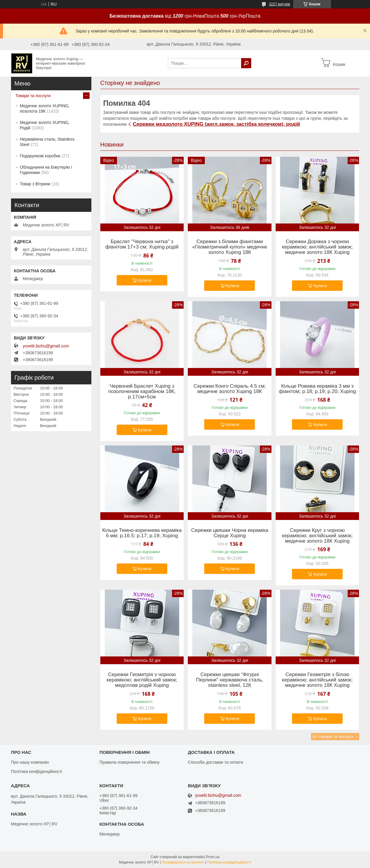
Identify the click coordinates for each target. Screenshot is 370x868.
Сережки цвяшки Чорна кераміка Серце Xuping (230, 533)
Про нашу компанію (30, 762)
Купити (145, 280)
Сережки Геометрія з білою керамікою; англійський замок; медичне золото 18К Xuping (317, 680)
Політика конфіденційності (37, 771)
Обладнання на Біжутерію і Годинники (46, 170)
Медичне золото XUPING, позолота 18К (45, 108)
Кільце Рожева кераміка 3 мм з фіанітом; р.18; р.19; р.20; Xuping (317, 389)
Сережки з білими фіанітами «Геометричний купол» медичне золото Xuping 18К (230, 247)
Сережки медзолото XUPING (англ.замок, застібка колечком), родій (216, 124)
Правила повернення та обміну (129, 762)
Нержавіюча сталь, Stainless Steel (47, 142)
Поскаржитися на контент (183, 862)
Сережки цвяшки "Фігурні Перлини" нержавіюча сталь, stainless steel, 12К (230, 680)
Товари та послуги (33, 96)
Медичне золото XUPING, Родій (45, 125)
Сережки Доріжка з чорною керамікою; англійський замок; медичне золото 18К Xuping (317, 247)
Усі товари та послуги (333, 737)
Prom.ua (213, 857)
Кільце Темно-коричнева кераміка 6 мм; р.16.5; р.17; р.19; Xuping (142, 533)
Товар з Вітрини (35, 184)
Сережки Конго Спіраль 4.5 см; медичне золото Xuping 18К (230, 389)
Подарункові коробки (40, 156)
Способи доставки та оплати (216, 762)
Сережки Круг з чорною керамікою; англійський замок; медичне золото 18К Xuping (317, 536)
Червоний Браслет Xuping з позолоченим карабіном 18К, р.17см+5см (142, 392)
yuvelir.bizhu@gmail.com (46, 346)
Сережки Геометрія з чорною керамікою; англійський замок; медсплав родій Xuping (142, 680)
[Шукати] (246, 63)
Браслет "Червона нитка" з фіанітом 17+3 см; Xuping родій (142, 244)
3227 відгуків (280, 4)
